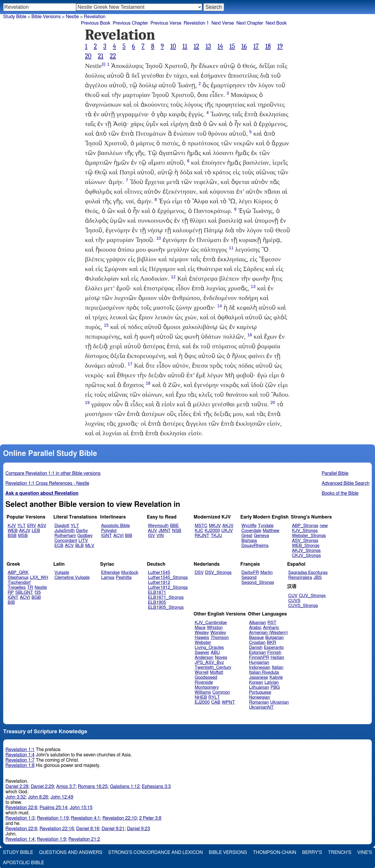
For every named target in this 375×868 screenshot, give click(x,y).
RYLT (214, 697)
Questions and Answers (71, 852)
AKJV (25, 531)
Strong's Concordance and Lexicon (155, 852)
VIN (160, 536)
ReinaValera (300, 578)
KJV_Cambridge (211, 623)
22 (113, 56)
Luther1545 (159, 573)
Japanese (259, 677)
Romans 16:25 (93, 787)
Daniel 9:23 (138, 829)
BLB (80, 546)
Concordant (66, 541)
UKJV (227, 531)
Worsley (218, 633)
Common (221, 692)
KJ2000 (212, 531)
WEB (13, 531)
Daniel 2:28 (17, 787)
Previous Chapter (131, 23)
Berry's (312, 852)
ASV (42, 526)
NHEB (201, 697)
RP (11, 592)
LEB (36, 531)
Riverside (204, 682)
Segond (249, 578)
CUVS (294, 601)
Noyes (221, 658)
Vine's (365, 852)
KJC (199, 531)
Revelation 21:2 (84, 839)
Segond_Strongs (258, 583)
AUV (152, 531)
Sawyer (202, 653)
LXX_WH (39, 578)
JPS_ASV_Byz (209, 662)
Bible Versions (46, 17)
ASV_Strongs (305, 541)
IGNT (106, 536)
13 (208, 46)
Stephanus (18, 578)
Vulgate (62, 573)
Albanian (258, 623)
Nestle (72, 17)
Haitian (277, 658)
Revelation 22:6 (21, 808)
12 (196, 46)
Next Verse (223, 23)
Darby (82, 531)
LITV (83, 541)
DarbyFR (250, 573)
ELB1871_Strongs (166, 597)
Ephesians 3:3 (156, 787)
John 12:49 (62, 797)
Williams (203, 692)
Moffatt (217, 672)
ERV (32, 526)
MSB (23, 536)
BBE (175, 526)
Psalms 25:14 (53, 808)
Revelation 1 (196, 23)
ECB (59, 546)
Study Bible (15, 17)
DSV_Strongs (218, 573)
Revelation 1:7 (20, 760)
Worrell (202, 672)
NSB (177, 531)
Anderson (204, 658)
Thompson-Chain (275, 852)
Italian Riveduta (264, 672)
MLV (90, 546)
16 (244, 46)
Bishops (249, 541)
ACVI (119, 536)
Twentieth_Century (213, 667)
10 (173, 46)
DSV (199, 573)
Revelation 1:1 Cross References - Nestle (47, 483)
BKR (271, 643)
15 (232, 46)
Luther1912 (159, 583)
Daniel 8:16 (88, 829)
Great (247, 536)
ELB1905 (157, 602)
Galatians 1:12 (125, 787)
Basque (256, 638)
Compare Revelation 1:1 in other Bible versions (53, 473)
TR (30, 588)
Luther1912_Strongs (168, 588)
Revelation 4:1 (85, 818)
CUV (293, 596)
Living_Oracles (209, 648)
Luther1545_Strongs (168, 578)
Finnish (274, 653)
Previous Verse (166, 23)
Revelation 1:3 (20, 818)
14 (220, 46)
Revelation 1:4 (20, 755)
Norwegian (259, 697)
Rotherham (65, 536)
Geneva (261, 536)
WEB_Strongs (306, 546)
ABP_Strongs (305, 526)
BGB (36, 597)
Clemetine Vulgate (72, 578)
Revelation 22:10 (120, 818)
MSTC (201, 526)
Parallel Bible (335, 473)
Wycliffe (249, 526)
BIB (129, 536)
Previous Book (96, 23)
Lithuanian (259, 687)
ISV (151, 536)
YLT (21, 526)
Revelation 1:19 (53, 818)
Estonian (257, 653)
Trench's (340, 852)
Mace (200, 628)
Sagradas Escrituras (308, 573)
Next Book (276, 23)
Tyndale (266, 526)
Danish (256, 648)
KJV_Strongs (305, 531)
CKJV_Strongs (306, 556)
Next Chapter (250, 23)
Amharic (271, 628)
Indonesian (260, 667)
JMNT (165, 531)
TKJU (216, 536)
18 (268, 46)
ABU (215, 653)
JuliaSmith (65, 531)
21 (101, 56)
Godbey (85, 536)
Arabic (255, 628)
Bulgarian (274, 638)
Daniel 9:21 (113, 829)
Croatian (257, 643)
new (324, 526)
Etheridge (110, 573)
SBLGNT (24, 592)
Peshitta (124, 578)
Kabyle (276, 677)
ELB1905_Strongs (166, 607)
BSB (12, 536)
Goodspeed (206, 677)
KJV (12, 526)
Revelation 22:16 (57, 829)
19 (280, 46)
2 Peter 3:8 (150, 818)
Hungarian (259, 662)
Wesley (202, 633)
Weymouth (158, 526)
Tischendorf (19, 583)
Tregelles (17, 588)
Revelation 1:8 (20, 765)
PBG (275, 687)
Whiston (215, 628)
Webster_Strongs (309, 536)
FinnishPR (259, 658)
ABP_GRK (18, 573)
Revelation (95, 17)
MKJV (215, 526)
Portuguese (260, 692)
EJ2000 (202, 702)
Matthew (271, 531)
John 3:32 (16, 797)
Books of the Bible (340, 493)
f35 (38, 592)
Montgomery (207, 687)
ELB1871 (157, 592)
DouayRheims (255, 546)
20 (88, 56)
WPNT (228, 702)
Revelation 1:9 (51, 839)
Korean (256, 682)
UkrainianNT (261, 707)
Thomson (220, 638)
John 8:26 (38, 797)
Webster (203, 643)
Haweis (202, 638)
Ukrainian (279, 702)
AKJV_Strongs (306, 551)
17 (256, 46)
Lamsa (108, 578)
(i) (104, 64)
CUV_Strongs (312, 596)
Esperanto (274, 648)
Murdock (130, 573)
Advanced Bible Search (346, 483)
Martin (267, 573)
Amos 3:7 (66, 787)
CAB (216, 702)
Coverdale (251, 531)
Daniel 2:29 (42, 787)
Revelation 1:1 (20, 750)
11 (185, 46)
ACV (69, 546)
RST (272, 623)
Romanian (259, 702)
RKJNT (202, 536)
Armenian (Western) (269, 633)
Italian (277, 667)
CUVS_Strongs (303, 606)
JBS (318, 578)
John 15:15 (81, 808)
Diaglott (62, 526)
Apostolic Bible (24, 863)
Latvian (272, 682)
